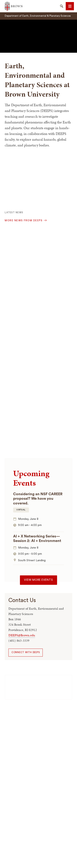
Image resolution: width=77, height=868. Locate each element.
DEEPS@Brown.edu (22, 635)
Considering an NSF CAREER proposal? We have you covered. (38, 499)
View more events (38, 580)
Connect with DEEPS (26, 652)
